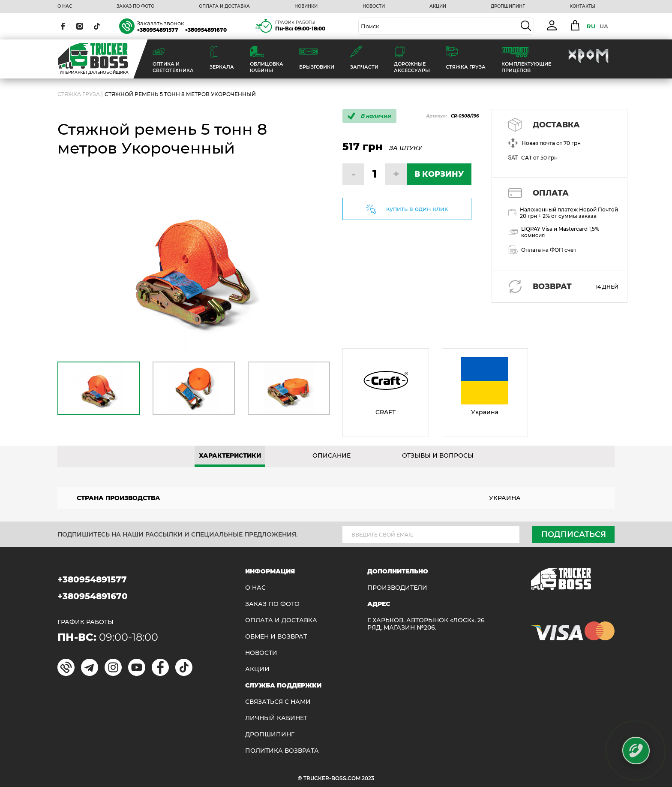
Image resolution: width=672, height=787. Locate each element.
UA (604, 26)
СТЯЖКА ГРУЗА (79, 94)
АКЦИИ (438, 6)
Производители (397, 588)
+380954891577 (157, 30)
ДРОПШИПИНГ (508, 6)
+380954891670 (206, 30)
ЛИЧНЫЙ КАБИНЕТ (276, 718)
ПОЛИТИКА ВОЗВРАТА (282, 751)
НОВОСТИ (374, 6)
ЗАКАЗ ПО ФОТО (135, 6)
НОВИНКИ (306, 6)
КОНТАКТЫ (582, 6)
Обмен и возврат (276, 637)
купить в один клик (417, 209)
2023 (368, 778)
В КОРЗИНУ (439, 174)
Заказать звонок (160, 23)
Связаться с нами (278, 702)
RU (591, 26)
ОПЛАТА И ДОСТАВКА (224, 6)
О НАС (65, 6)
